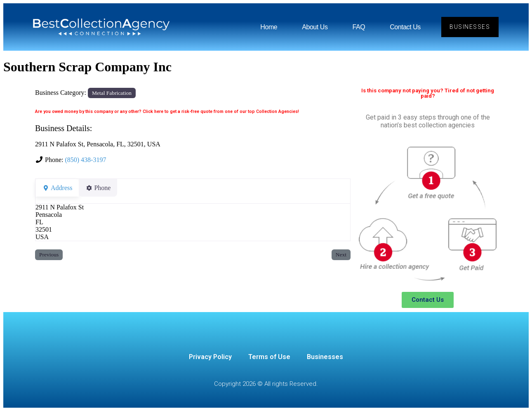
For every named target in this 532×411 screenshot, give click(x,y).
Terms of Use (269, 357)
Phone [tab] (103, 188)
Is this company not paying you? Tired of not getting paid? (428, 93)
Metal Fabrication (112, 93)
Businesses (325, 357)
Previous (49, 255)
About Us (314, 27)
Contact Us (405, 27)
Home (268, 27)
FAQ (358, 27)
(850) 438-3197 (85, 160)
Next (341, 255)
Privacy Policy (210, 357)
